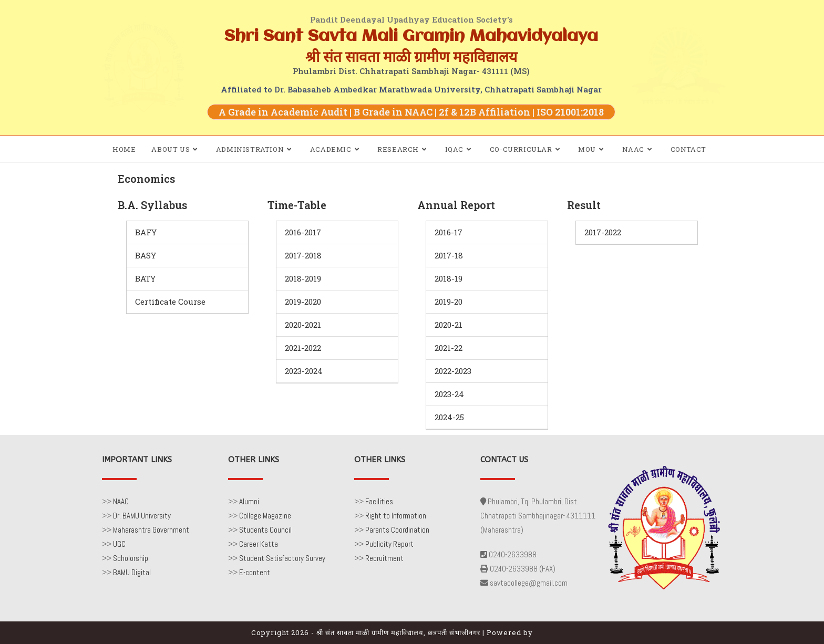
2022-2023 (453, 371)
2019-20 (449, 302)
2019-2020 (303, 302)
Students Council (265, 530)
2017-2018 (303, 255)
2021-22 (449, 348)
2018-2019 (303, 278)
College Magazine (265, 516)
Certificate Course (170, 302)
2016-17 (449, 232)
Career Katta (259, 544)
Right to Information (396, 516)
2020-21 (449, 325)
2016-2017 (303, 232)
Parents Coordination (397, 530)
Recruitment (384, 558)
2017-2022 (603, 232)
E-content (255, 572)
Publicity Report (389, 544)
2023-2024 (304, 371)
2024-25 (449, 417)
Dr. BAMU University (142, 516)
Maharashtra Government (151, 530)
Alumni (249, 501)
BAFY (146, 232)
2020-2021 (303, 325)
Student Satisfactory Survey (282, 558)
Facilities (379, 501)
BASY (146, 255)
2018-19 (449, 278)
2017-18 (449, 255)
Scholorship (131, 558)
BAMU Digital (132, 572)
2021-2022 (303, 348)
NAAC (121, 501)
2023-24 (449, 394)
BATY (145, 278)
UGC (119, 544)
